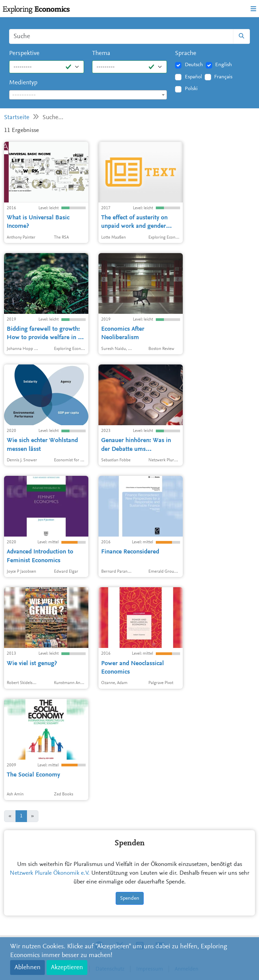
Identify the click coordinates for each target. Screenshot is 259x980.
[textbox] (88, 95)
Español (193, 77)
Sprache (186, 53)
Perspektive (24, 53)
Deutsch (194, 65)
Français (223, 77)
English (224, 65)
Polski (191, 89)
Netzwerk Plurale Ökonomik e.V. (50, 873)
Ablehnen (27, 968)
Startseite (17, 118)
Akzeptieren (67, 968)
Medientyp (23, 83)
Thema (101, 53)
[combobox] (88, 95)
